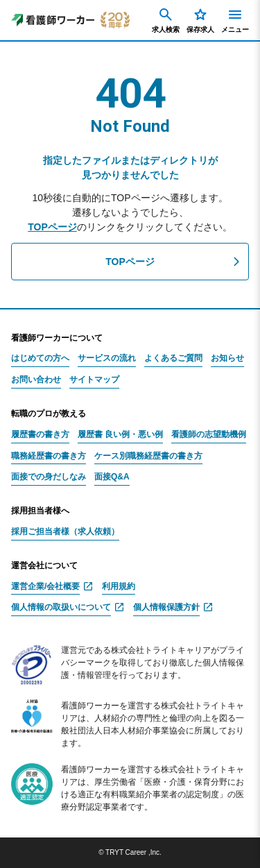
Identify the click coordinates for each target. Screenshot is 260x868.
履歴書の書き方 (40, 435)
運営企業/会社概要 (45, 587)
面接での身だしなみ (49, 477)
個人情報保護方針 (166, 607)
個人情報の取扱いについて (61, 607)
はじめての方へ (40, 358)
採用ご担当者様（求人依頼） (65, 532)
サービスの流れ (107, 358)
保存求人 (200, 20)
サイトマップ (94, 380)
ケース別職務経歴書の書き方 (148, 456)
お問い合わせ (36, 380)
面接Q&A (112, 477)
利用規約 (119, 587)
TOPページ (52, 227)
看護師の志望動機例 (209, 435)
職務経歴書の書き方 (49, 456)
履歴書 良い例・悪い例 (120, 435)
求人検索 (166, 20)
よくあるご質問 (173, 358)
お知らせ (227, 358)
